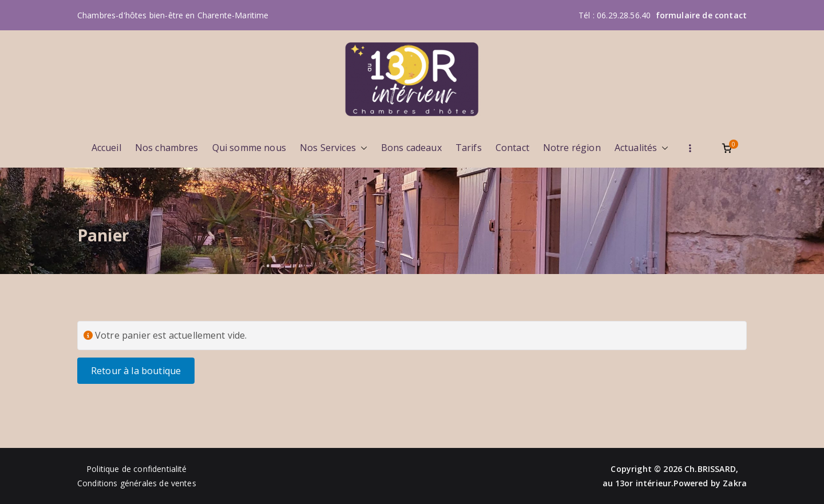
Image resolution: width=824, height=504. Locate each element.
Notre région (572, 148)
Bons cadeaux (411, 148)
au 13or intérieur (637, 483)
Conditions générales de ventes (137, 483)
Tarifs (469, 148)
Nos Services (334, 148)
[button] (362, 148)
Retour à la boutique (136, 371)
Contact (512, 148)
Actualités (642, 148)
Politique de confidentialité (136, 469)
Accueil (106, 148)
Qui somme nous (249, 148)
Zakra (735, 483)
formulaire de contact (701, 15)
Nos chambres (167, 148)
